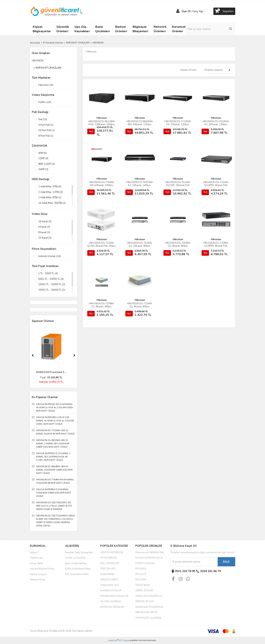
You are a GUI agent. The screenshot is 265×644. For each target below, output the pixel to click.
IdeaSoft (113, 640)
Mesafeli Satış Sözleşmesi (79, 552)
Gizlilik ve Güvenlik (75, 558)
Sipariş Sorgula (38, 574)
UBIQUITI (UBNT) (109, 580)
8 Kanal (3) (44, 232)
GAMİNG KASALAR (111, 591)
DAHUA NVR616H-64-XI (149, 558)
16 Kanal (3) (45, 222)
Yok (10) (43, 119)
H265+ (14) (45, 102)
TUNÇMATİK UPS (109, 585)
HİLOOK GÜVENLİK (111, 601)
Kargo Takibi (37, 563)
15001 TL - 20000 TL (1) (52, 290)
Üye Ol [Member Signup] (186, 11)
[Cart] (224, 11)
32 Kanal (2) (45, 238)
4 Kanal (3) (44, 227)
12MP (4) (43, 158)
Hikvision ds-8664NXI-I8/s (150, 552)
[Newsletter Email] (194, 562)
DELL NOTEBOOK (110, 563)
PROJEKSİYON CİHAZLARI (114, 596)
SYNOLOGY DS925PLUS (149, 596)
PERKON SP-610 (145, 601)
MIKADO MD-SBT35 (146, 612)
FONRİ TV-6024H (145, 563)
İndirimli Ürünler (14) (49, 256)
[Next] (74, 355)
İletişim (34, 552)
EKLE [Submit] (226, 562)
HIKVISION (98, 43)
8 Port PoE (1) (46, 136)
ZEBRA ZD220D (144, 591)
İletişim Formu (38, 580)
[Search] (210, 29)
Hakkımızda (36, 558)
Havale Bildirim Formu (42, 569)
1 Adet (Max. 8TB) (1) (50, 197)
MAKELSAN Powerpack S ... (54, 372)
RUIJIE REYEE (107, 574)
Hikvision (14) (46, 85)
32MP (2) (43, 169)
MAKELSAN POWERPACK (149, 607)
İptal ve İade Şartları (76, 563)
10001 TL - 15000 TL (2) (52, 284)
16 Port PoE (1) (47, 130)
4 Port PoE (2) (46, 125)
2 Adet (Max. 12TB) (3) (50, 192)
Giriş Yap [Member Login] (198, 11)
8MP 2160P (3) (47, 164)
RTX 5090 (141, 580)
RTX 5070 (141, 574)
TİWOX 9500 (142, 585)
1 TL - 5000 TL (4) (48, 273)
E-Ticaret (125, 640)
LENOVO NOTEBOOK (112, 552)
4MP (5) (43, 153)
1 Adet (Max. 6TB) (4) (50, 187)
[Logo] (57, 11)
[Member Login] (178, 11)
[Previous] (33, 355)
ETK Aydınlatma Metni (77, 574)
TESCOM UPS (108, 569)
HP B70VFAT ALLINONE (148, 618)
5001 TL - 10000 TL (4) (51, 279)
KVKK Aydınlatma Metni (78, 569)
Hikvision (102, 118)
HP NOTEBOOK (109, 558)
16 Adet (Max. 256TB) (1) (52, 203)
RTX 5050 (141, 569)
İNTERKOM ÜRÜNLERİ (112, 607)
